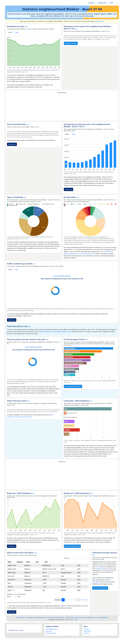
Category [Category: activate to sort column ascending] (41, 562)
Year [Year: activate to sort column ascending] (84, 562)
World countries (51, 635)
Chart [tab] (10, 32)
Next (86, 602)
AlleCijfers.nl (100, 21)
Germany (49, 633)
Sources (86, 631)
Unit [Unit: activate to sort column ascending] (66, 562)
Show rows (14, 599)
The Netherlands (51, 631)
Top (76, 622)
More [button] (111, 3)
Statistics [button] (91, 3)
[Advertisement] (62, 107)
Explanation (12, 144)
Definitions (87, 633)
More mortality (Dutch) (72, 546)
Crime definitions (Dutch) (73, 386)
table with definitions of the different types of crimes (55, 332)
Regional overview (71, 43)
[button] (117, 3)
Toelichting (68, 189)
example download (101, 568)
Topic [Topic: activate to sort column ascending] (10, 562)
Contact (86, 635)
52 (82, 602)
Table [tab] (17, 32)
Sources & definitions (100, 588)
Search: (77, 558)
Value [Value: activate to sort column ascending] (54, 562)
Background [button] (102, 3)
